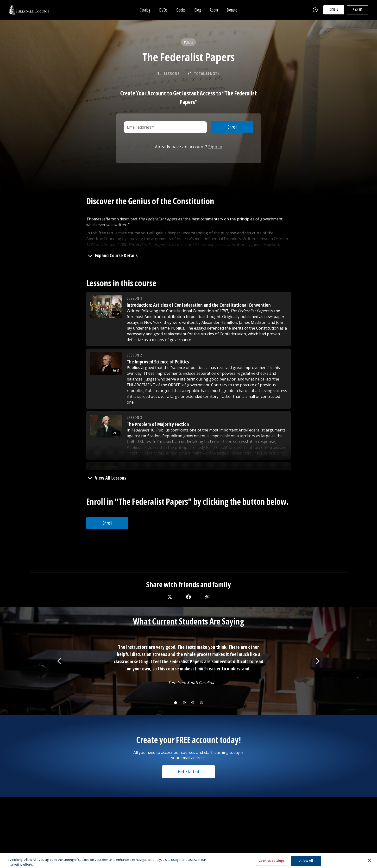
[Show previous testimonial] (60, 661)
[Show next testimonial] (317, 661)
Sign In (215, 147)
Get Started (188, 771)
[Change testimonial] (176, 703)
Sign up (358, 10)
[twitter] (170, 597)
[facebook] (188, 597)
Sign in (334, 10)
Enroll (107, 523)
